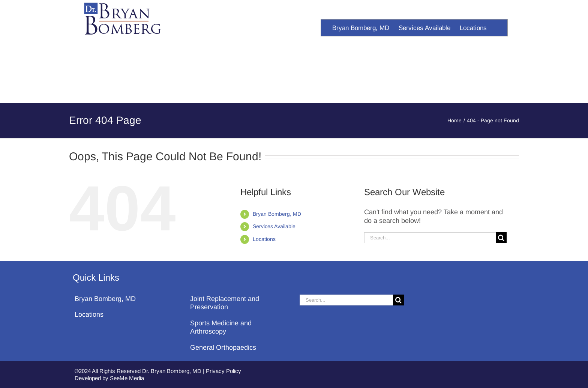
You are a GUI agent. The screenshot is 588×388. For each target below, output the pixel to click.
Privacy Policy (223, 371)
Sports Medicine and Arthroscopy (221, 327)
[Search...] (430, 238)
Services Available (274, 226)
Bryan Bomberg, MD (277, 214)
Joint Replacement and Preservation (225, 303)
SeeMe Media (127, 378)
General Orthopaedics (223, 347)
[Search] (501, 238)
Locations (264, 239)
